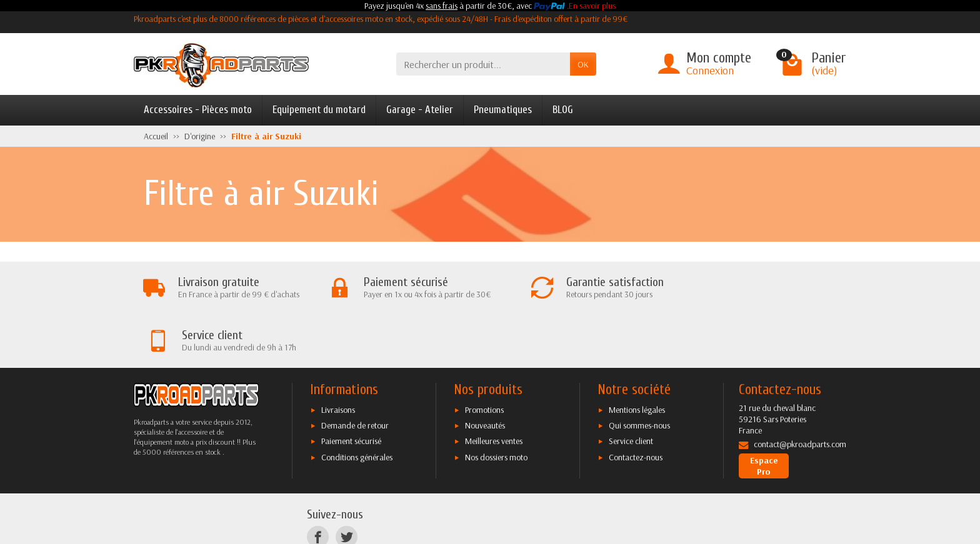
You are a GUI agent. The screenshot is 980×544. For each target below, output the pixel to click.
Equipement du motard (319, 110)
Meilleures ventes (494, 388)
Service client (631, 388)
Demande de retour (355, 373)
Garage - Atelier (420, 110)
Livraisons (338, 357)
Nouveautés (485, 373)
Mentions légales (637, 357)
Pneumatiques (503, 110)
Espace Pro (764, 413)
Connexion (710, 70)
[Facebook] (318, 484)
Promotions (484, 357)
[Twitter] (347, 484)
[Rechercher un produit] (483, 64)
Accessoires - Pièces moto (198, 110)
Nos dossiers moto (496, 404)
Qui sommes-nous (639, 373)
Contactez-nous (636, 404)
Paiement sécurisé (351, 388)
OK (583, 64)
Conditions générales (357, 404)
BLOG (563, 110)
